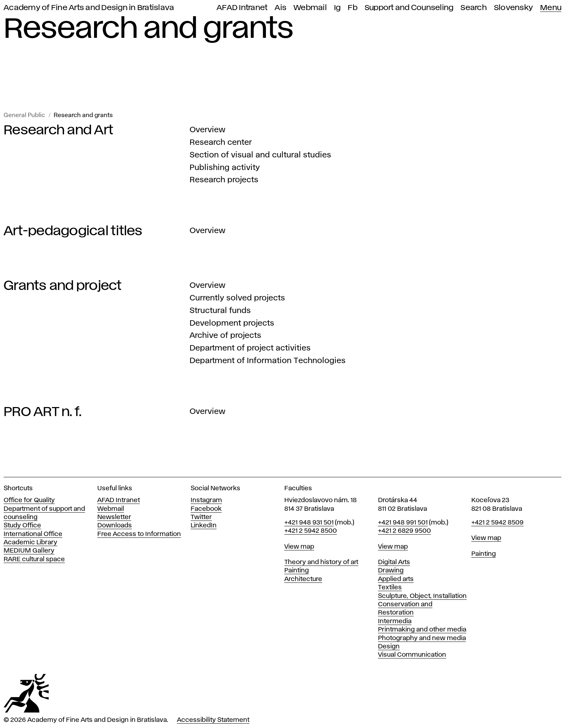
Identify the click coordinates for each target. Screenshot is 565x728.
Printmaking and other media (422, 630)
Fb (353, 8)
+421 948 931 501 (309, 523)
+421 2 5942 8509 (497, 523)
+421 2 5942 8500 (311, 531)
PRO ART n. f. (43, 412)
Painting (297, 571)
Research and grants (83, 115)
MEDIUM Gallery (29, 551)
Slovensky (513, 8)
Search (474, 8)
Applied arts (396, 579)
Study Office (22, 526)
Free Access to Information (139, 534)
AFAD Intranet (242, 8)
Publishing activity (225, 168)
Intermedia (395, 621)
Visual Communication (412, 655)
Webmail (310, 8)
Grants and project (63, 286)
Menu (551, 8)
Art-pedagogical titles (73, 231)
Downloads (115, 526)
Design (389, 647)
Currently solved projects (237, 298)
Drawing (391, 571)
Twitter (201, 517)
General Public (24, 115)
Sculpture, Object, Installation (422, 596)
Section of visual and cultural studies (260, 155)
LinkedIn (204, 526)
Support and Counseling (409, 8)
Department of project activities (250, 348)
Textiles (390, 588)
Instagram (206, 500)
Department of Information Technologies (268, 361)
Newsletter (114, 517)
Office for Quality (29, 500)
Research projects (224, 180)
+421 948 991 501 (403, 523)
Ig (337, 8)
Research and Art (58, 130)
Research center (221, 143)
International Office (33, 534)
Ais (281, 8)
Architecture (303, 579)
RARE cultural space (34, 559)
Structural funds (220, 311)
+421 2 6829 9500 (404, 531)
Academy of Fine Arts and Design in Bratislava (89, 8)
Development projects (232, 323)
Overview (208, 130)
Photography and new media (422, 638)
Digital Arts (394, 562)
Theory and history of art (321, 562)
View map (299, 547)
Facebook (206, 509)
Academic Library (30, 542)
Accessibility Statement (213, 720)
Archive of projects (225, 336)
